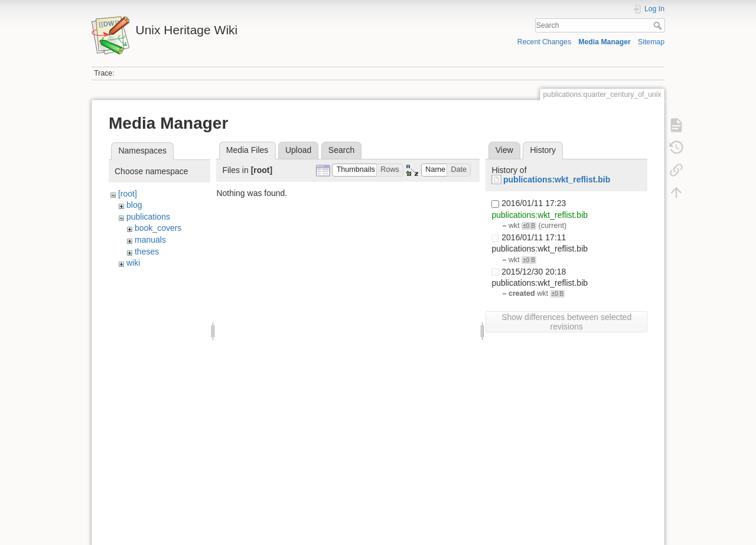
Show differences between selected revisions (566, 322)
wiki (133, 263)
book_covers (158, 228)
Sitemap (651, 42)
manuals (150, 240)
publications (148, 217)
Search (659, 25)
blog (134, 205)
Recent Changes (544, 42)
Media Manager (605, 42)
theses (147, 252)
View (504, 150)
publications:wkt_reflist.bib (557, 180)
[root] (128, 194)
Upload (298, 150)
